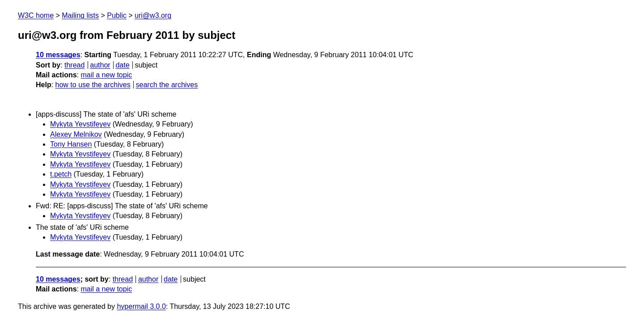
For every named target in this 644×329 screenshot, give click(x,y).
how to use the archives (93, 85)
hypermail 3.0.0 (141, 306)
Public (117, 15)
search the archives (167, 85)
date (122, 65)
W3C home (36, 15)
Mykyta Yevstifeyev (80, 124)
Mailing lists (80, 15)
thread (74, 65)
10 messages (58, 55)
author (100, 65)
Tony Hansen (71, 144)
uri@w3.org (153, 15)
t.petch (61, 174)
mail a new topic (106, 75)
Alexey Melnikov (76, 134)
